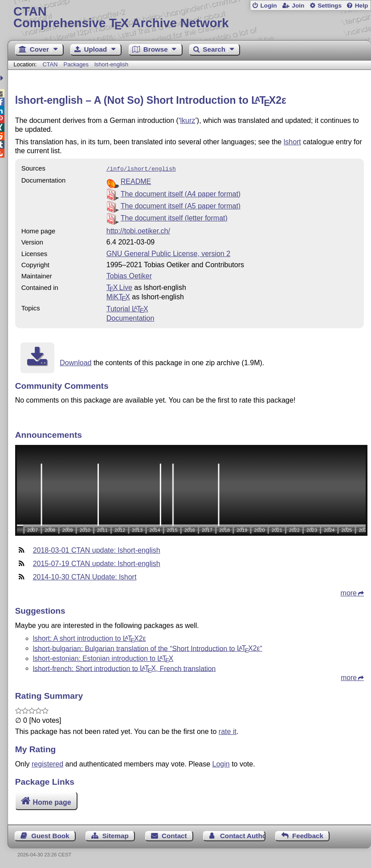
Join (298, 6)
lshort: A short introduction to (90, 638)
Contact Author (243, 835)
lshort (292, 142)
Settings (330, 6)
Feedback (308, 835)
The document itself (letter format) (174, 217)
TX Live (119, 287)
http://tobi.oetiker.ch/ (138, 230)
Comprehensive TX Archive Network (189, 18)
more (349, 592)
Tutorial (127, 308)
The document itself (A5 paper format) (181, 205)
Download (75, 362)
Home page (52, 801)
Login (268, 6)
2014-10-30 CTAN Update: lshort (85, 576)
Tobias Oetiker (129, 275)
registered (47, 763)
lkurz (188, 120)
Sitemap (116, 835)
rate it (228, 731)
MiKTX (118, 296)
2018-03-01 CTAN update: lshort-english (97, 549)
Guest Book (50, 835)
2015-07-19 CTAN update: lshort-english (97, 563)
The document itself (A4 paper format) (181, 193)
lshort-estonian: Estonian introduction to (103, 658)
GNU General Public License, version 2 (168, 253)
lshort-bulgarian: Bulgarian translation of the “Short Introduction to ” (148, 647)
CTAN (50, 64)
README (136, 181)
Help (362, 6)
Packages (77, 64)
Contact (174, 835)
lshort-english (111, 64)
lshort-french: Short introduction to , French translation (124, 667)
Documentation (130, 317)
